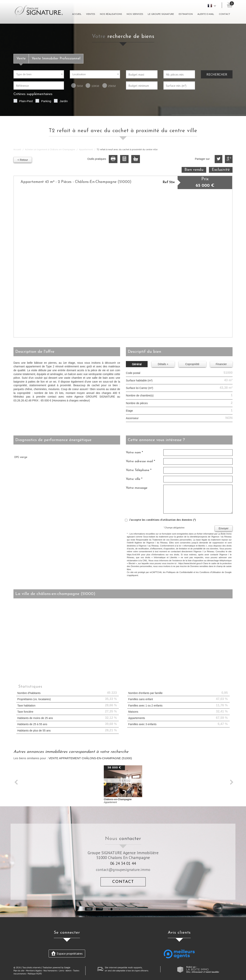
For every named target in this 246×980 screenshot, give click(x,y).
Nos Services (135, 14)
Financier (221, 364)
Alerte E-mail (206, 14)
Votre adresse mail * (140, 461)
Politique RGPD (35, 974)
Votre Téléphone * (139, 470)
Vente (21, 59)
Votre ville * (134, 479)
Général (137, 364)
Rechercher (217, 74)
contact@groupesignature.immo (123, 869)
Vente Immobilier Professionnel (56, 59)
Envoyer (224, 528)
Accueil (77, 14)
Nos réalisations (111, 14)
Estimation (186, 14)
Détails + (163, 364)
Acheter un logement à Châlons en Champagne (50, 149)
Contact (225, 14)
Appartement (86, 149)
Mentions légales (34, 971)
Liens (61, 971)
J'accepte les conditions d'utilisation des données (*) (163, 520)
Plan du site (19, 971)
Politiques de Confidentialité (180, 572)
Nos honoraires (50, 971)
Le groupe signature (161, 14)
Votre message (137, 488)
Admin (69, 971)
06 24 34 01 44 (123, 863)
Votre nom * (134, 452)
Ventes (91, 14)
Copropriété (192, 364)
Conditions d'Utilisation (210, 572)
